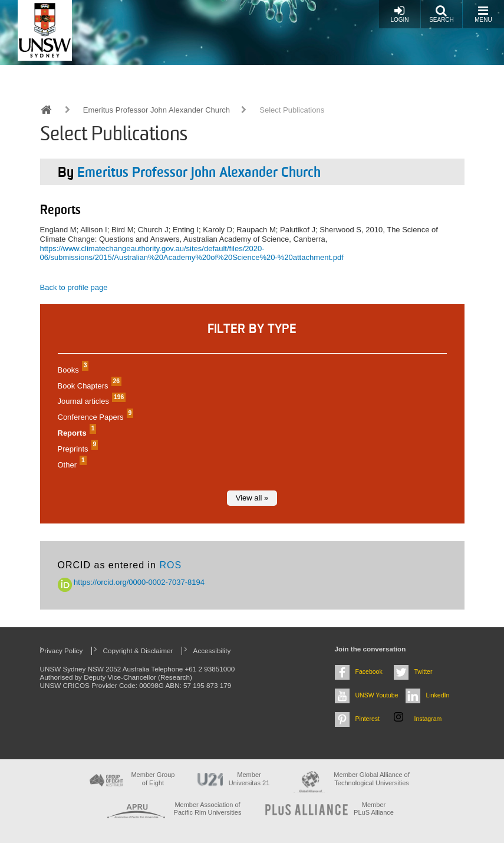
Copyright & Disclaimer (138, 651)
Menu (483, 14)
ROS (170, 565)
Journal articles (90, 401)
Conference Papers (94, 417)
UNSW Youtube (377, 695)
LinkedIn (438, 695)
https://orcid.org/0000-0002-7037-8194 (131, 582)
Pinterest (368, 719)
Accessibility (212, 651)
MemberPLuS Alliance (374, 809)
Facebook (369, 671)
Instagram (428, 719)
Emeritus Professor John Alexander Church (157, 110)
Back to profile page (74, 287)
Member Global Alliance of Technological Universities (371, 778)
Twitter (424, 671)
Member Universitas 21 (249, 778)
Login (399, 14)
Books (72, 370)
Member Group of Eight (153, 778)
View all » (252, 498)
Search (442, 14)
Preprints (77, 449)
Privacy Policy (62, 651)
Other (71, 465)
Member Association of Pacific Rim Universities (208, 809)
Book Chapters (88, 386)
